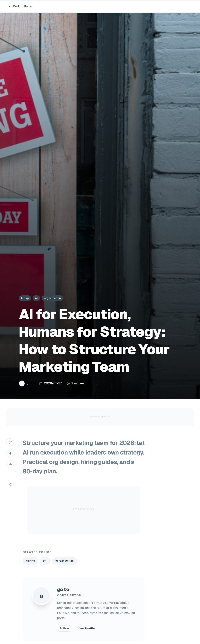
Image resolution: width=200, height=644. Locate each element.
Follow (65, 628)
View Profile (86, 628)
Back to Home (20, 6)
